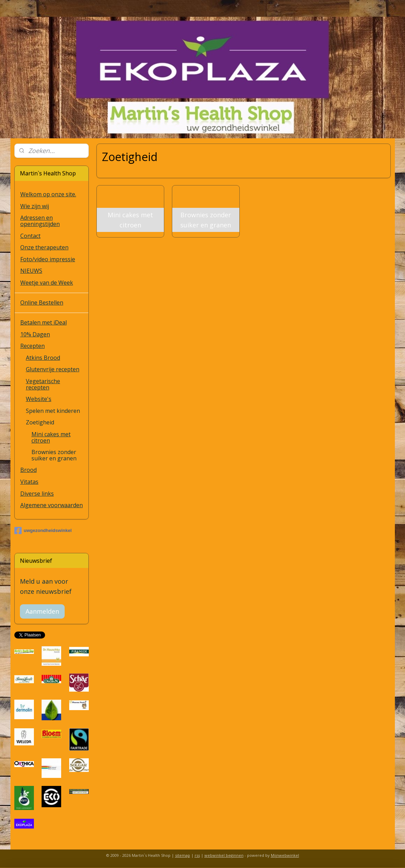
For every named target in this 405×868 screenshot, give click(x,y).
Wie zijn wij (35, 206)
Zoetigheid (40, 422)
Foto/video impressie (48, 259)
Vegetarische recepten (43, 384)
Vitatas (29, 482)
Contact (30, 236)
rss (197, 855)
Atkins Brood (43, 358)
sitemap (183, 855)
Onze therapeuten (44, 247)
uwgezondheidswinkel (43, 531)
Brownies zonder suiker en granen (54, 455)
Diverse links (37, 494)
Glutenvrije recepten (53, 369)
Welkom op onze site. (48, 194)
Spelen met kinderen (53, 411)
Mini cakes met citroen (51, 437)
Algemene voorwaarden (52, 505)
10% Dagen (35, 334)
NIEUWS (31, 271)
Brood (28, 470)
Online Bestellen (42, 302)
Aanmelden (42, 611)
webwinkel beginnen (224, 855)
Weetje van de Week (47, 283)
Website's (39, 399)
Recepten (32, 346)
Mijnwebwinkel (285, 855)
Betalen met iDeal (44, 322)
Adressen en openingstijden (40, 221)
